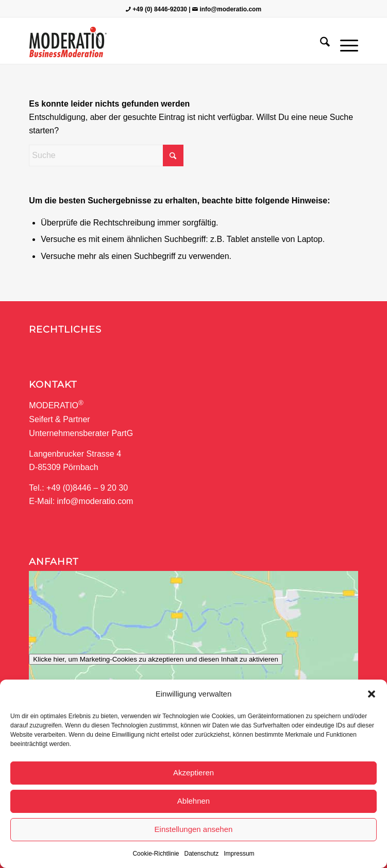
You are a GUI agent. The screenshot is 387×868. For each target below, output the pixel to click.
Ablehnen (193, 801)
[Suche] (320, 43)
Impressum (239, 854)
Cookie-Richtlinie (156, 854)
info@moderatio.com (230, 9)
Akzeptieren (193, 772)
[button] (372, 694)
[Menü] (344, 43)
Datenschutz (202, 854)
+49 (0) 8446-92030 (160, 9)
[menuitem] (320, 43)
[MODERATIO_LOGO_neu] (161, 43)
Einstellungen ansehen (194, 829)
